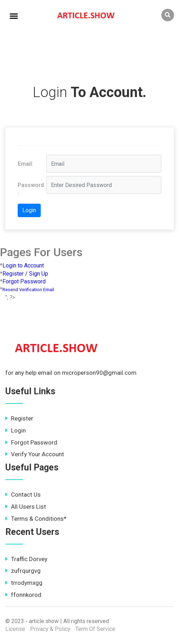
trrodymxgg (24, 583)
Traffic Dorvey (26, 559)
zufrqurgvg (23, 571)
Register (19, 418)
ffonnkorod (23, 595)
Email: (25, 164)
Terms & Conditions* (36, 519)
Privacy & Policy (50, 629)
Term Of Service (95, 629)
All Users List (26, 507)
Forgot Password (31, 442)
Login (16, 430)
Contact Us (23, 495)
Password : (31, 189)
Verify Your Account (35, 454)
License (15, 629)
